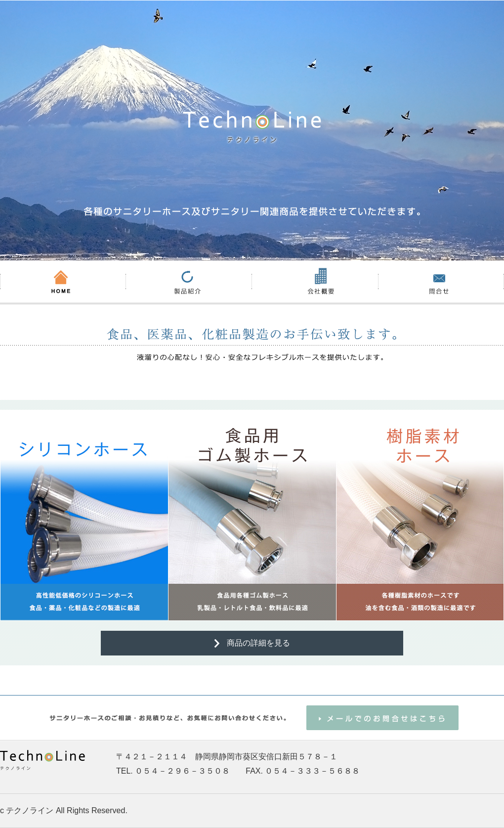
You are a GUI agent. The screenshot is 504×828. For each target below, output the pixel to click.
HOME (63, 282)
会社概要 (315, 282)
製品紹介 (189, 282)
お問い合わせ (441, 282)
